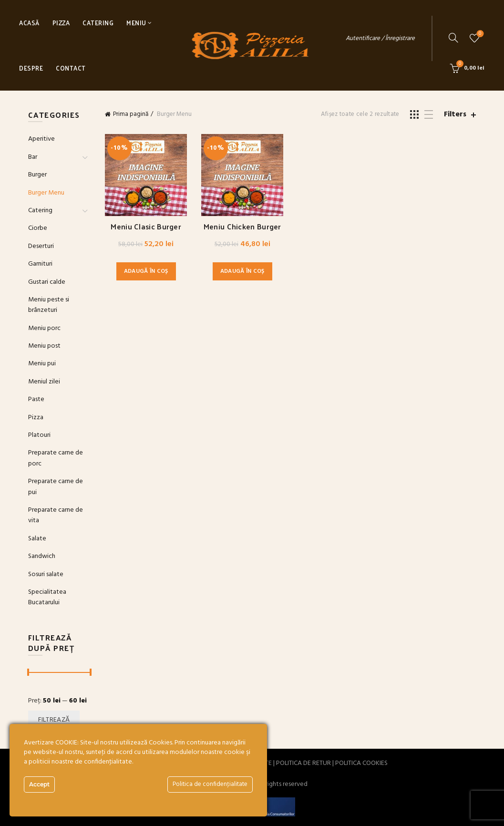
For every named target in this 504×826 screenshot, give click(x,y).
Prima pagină (131, 114)
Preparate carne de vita (56, 515)
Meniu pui (42, 364)
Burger (37, 175)
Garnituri (40, 264)
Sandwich (42, 556)
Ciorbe (38, 228)
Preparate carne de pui (56, 487)
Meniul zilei (44, 382)
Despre (31, 68)
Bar (33, 157)
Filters (455, 115)
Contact (71, 68)
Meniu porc (44, 328)
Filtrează (54, 720)
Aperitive (41, 139)
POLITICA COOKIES (361, 763)
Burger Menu (46, 193)
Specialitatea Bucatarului (47, 597)
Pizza (61, 23)
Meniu (136, 23)
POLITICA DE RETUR (303, 763)
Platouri (39, 435)
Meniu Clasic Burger (146, 226)
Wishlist (479, 34)
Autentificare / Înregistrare (380, 38)
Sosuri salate (46, 574)
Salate (37, 539)
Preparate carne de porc (56, 458)
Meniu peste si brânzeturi (49, 305)
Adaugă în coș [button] (146, 271)
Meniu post (44, 346)
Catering (98, 23)
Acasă (29, 23)
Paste (36, 399)
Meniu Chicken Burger (242, 226)
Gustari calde (47, 282)
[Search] (453, 38)
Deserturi (41, 246)
